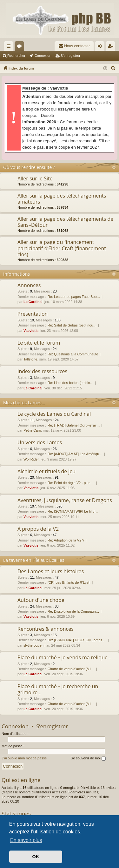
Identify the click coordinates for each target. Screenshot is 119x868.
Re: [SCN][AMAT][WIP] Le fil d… (73, 511)
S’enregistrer (70, 56)
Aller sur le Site (35, 178)
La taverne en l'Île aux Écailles (34, 560)
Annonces (29, 285)
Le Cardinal (33, 302)
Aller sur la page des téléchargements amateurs (62, 199)
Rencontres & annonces (46, 629)
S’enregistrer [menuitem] (112, 47)
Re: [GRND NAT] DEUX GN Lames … (77, 640)
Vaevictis (31, 331)
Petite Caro (32, 430)
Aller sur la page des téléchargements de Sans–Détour (65, 222)
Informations (17, 274)
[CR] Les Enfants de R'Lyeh (69, 582)
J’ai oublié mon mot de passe (24, 758)
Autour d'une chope (41, 600)
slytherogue (33, 645)
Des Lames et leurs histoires (51, 571)
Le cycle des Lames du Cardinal (54, 414)
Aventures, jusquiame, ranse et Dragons (65, 500)
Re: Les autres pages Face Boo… (74, 297)
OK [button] (36, 857)
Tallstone (30, 359)
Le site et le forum (39, 343)
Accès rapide (10, 47)
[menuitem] (74, 46)
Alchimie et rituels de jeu (46, 471)
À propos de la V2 (38, 529)
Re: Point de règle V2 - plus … (71, 483)
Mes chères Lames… (24, 403)
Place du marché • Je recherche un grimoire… (58, 689)
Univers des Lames (40, 442)
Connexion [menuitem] (101, 47)
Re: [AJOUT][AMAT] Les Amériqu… (75, 454)
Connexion (43, 56)
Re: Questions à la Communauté (73, 354)
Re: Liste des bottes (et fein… (71, 383)
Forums (21, 47)
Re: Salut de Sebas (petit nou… (72, 325)
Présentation (33, 314)
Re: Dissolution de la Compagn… (73, 611)
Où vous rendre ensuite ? (29, 167)
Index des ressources (42, 371)
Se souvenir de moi (88, 758)
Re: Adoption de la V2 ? (66, 540)
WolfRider (31, 459)
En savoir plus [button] (26, 840)
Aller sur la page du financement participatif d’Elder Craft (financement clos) (62, 248)
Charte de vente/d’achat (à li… (71, 669)
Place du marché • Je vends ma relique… (64, 657)
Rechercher (16, 56)
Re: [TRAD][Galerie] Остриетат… (74, 425)
